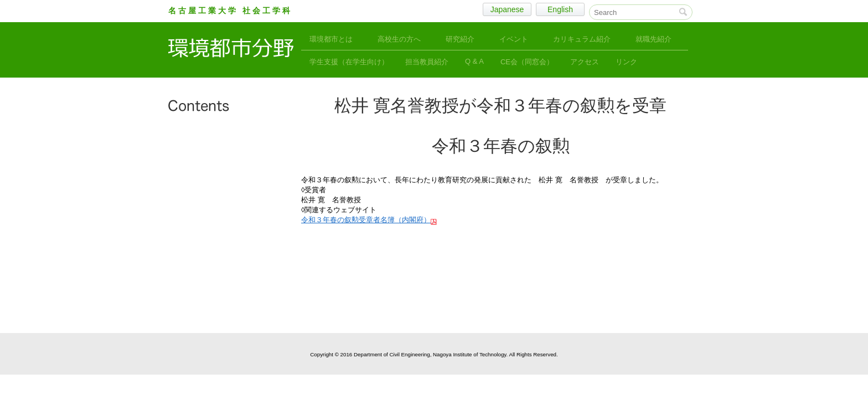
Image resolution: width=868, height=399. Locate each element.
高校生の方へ (399, 39)
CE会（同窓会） (527, 62)
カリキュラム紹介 (582, 39)
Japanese (507, 9)
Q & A (474, 61)
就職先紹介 (653, 39)
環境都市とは (331, 39)
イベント (514, 39)
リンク (626, 62)
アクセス (585, 62)
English (560, 9)
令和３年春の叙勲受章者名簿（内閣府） (366, 220)
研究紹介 (460, 39)
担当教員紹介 (427, 62)
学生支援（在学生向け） (349, 62)
